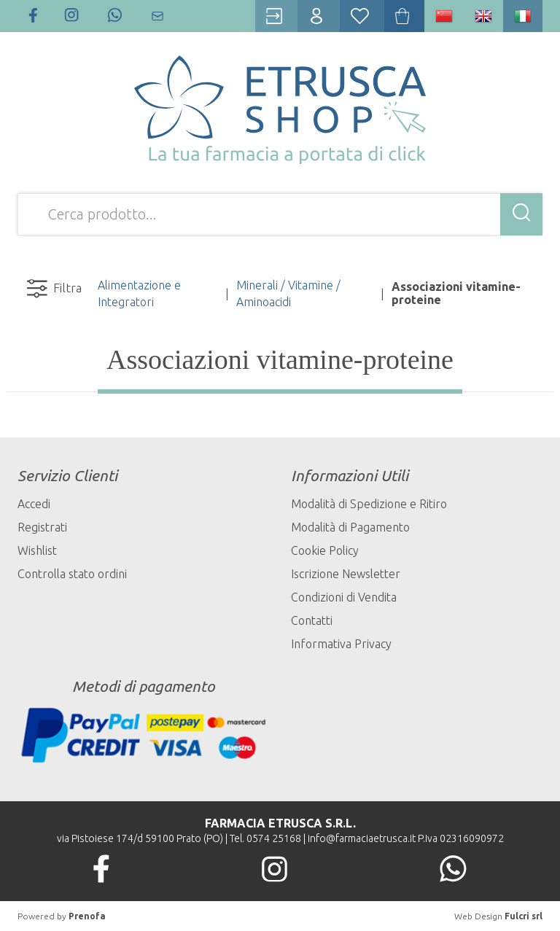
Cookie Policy (325, 550)
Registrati (42, 527)
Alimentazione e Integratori (139, 293)
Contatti (312, 620)
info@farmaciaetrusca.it (362, 838)
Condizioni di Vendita (344, 597)
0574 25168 (274, 838)
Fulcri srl (524, 916)
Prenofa (87, 916)
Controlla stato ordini (72, 574)
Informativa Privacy (341, 644)
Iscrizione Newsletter (346, 574)
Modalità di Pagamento (350, 527)
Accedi (34, 504)
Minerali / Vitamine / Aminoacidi (288, 293)
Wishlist (37, 550)
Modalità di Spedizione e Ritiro (369, 504)
